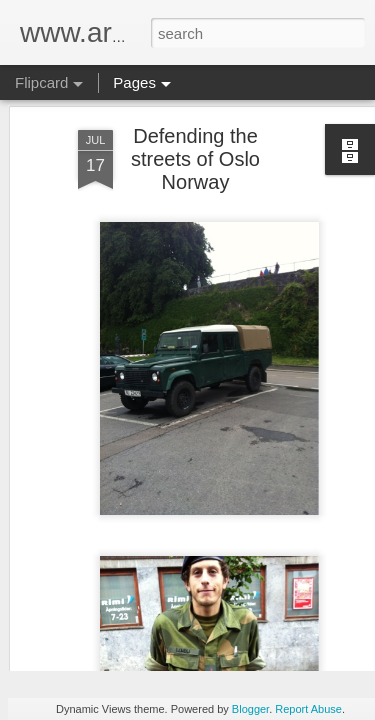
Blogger (250, 709)
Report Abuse (308, 709)
